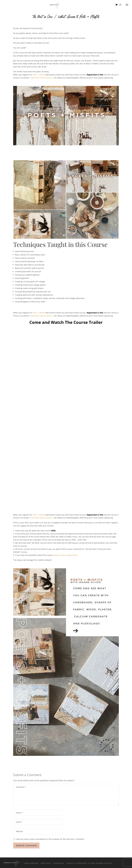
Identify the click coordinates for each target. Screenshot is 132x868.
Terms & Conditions (31, 863)
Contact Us (71, 863)
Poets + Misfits (39, 75)
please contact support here (65, 555)
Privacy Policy (46, 863)
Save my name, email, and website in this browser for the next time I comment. (50, 839)
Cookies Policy (59, 863)
